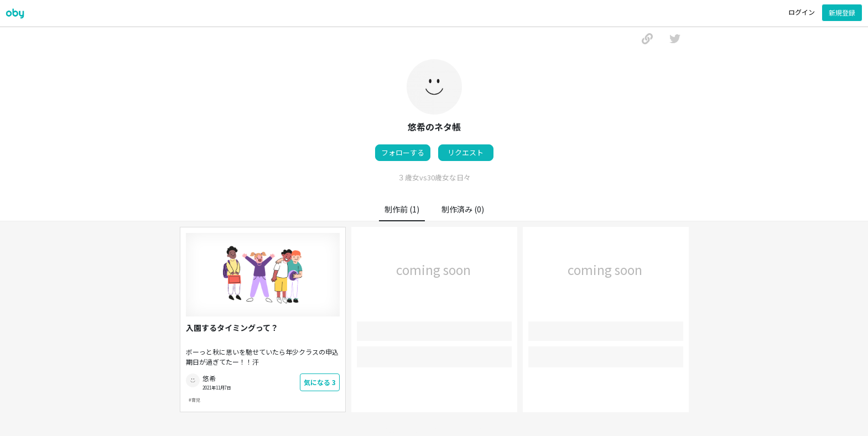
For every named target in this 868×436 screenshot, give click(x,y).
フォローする (403, 152)
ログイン (802, 12)
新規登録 (842, 12)
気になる (320, 382)
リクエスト (466, 152)
